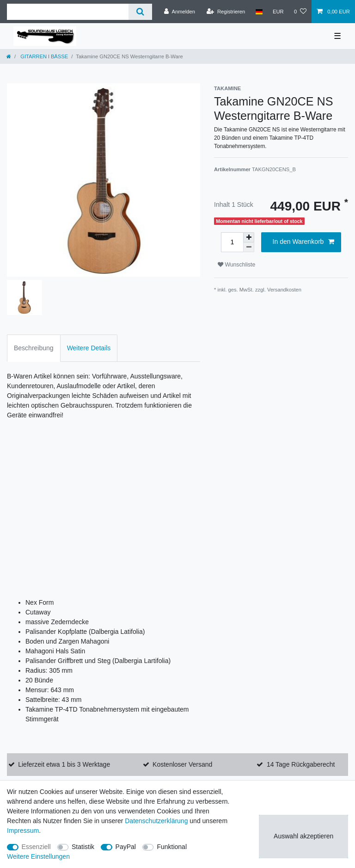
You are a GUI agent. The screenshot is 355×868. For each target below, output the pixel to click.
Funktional (172, 847)
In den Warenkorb (303, 242)
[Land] (259, 12)
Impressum (23, 831)
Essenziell (36, 847)
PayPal (126, 847)
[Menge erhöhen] (249, 237)
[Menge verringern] (249, 247)
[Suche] (140, 12)
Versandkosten (284, 290)
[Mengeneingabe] (232, 242)
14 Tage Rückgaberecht (301, 764)
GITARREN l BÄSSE (43, 56)
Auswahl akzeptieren (303, 836)
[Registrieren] (226, 12)
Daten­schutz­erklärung (156, 821)
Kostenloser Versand (182, 764)
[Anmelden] (180, 12)
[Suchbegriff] (68, 12)
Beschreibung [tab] (34, 348)
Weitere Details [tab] (89, 348)
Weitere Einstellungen (38, 856)
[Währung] (278, 12)
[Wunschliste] (300, 12)
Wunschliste (236, 265)
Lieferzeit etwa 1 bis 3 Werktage (64, 764)
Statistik (83, 847)
